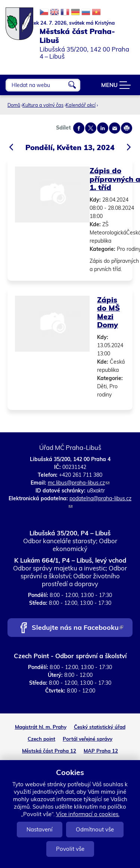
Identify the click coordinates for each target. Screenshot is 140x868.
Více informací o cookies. (88, 814)
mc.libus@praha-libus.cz (79, 483)
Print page (127, 128)
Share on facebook (79, 128)
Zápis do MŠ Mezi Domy (108, 312)
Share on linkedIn (103, 128)
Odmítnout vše (95, 829)
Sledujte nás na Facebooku (77, 628)
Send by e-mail (115, 128)
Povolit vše (70, 849)
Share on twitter (91, 128)
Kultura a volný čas (43, 105)
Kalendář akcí (81, 105)
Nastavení (40, 829)
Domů (14, 105)
